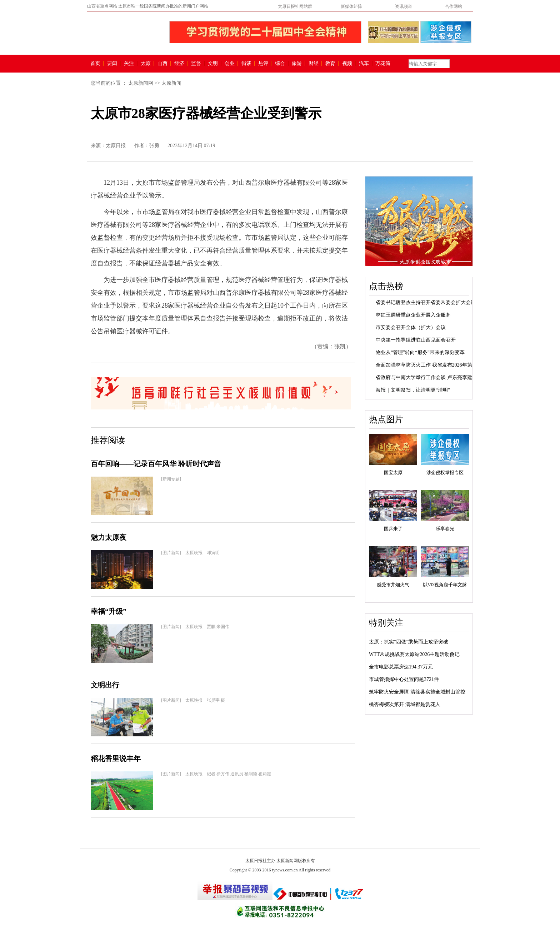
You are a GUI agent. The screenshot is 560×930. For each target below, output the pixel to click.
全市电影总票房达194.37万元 (401, 667)
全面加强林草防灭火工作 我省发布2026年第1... (427, 365)
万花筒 (382, 64)
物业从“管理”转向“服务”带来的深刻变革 (420, 352)
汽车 (364, 64)
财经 (314, 64)
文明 (213, 64)
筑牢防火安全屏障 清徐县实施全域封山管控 (417, 692)
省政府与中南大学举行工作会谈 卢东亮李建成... (428, 377)
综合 (280, 64)
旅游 (297, 64)
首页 (95, 64)
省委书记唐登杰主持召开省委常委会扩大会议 (426, 302)
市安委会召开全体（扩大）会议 (411, 327)
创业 (230, 64)
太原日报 (116, 146)
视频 (347, 64)
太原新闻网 (141, 83)
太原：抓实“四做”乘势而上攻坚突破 (409, 642)
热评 (263, 64)
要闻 (112, 64)
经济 (179, 64)
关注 (129, 64)
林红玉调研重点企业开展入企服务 (413, 315)
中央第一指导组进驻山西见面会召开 (416, 340)
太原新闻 (171, 83)
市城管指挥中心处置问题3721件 (404, 679)
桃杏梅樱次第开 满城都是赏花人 (405, 704)
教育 (330, 64)
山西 (162, 64)
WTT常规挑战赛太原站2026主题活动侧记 (414, 654)
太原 (146, 64)
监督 (196, 64)
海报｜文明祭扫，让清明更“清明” (413, 390)
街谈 (246, 64)
